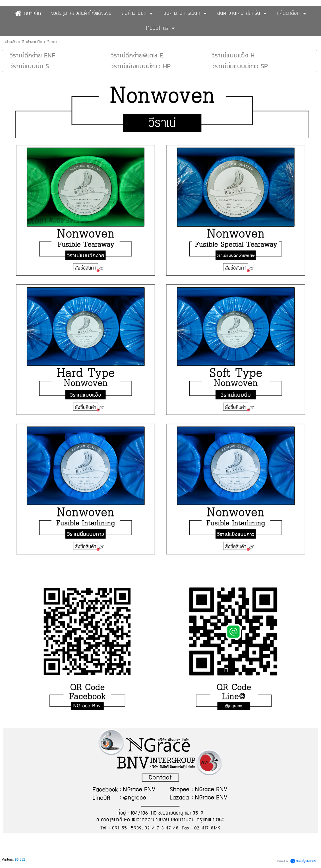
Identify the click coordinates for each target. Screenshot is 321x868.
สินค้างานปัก (32, 42)
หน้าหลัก (10, 42)
